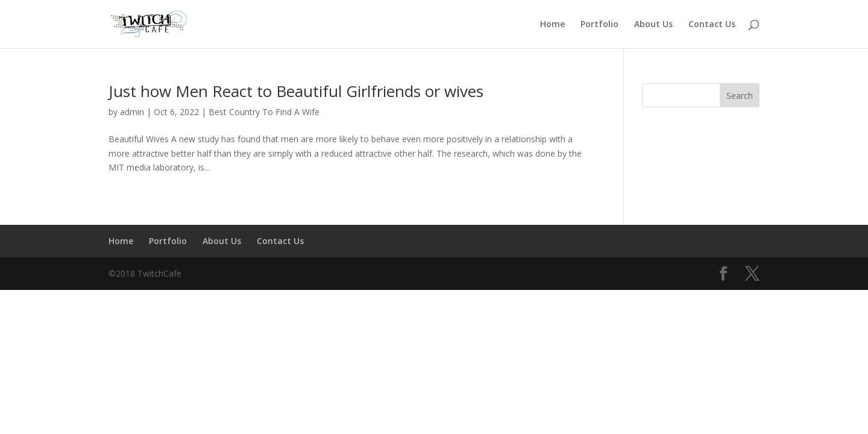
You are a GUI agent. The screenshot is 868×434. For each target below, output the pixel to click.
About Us (653, 25)
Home (552, 25)
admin (132, 112)
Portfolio (599, 25)
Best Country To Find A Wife (264, 112)
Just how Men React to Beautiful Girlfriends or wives (296, 91)
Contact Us (712, 25)
